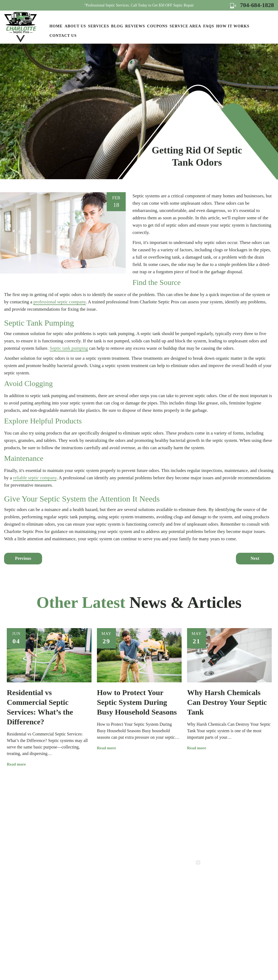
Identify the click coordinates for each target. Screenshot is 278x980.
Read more (18, 764)
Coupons (157, 26)
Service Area (185, 26)
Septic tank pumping (69, 348)
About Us (75, 26)
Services (99, 26)
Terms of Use (148, 889)
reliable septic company (35, 478)
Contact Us (63, 36)
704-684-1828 (252, 5)
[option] (49, 698)
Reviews (135, 26)
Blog (117, 26)
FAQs (208, 26)
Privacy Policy (149, 879)
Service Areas (148, 859)
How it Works (233, 26)
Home (56, 26)
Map (227, 896)
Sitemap (143, 898)
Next (255, 558)
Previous (23, 558)
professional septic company (59, 302)
